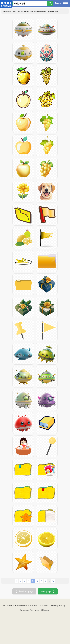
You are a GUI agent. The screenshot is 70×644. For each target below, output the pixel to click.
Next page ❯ (48, 591)
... (49, 581)
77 (53, 581)
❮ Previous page (24, 591)
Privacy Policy (58, 605)
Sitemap (46, 610)
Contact (44, 605)
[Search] (50, 4)
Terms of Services (29, 610)
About (35, 605)
